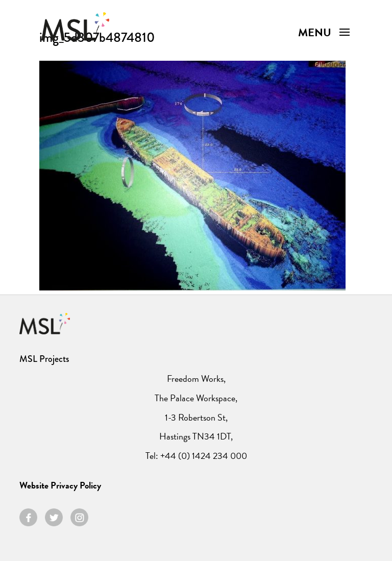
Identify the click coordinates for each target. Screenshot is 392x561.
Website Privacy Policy (60, 485)
